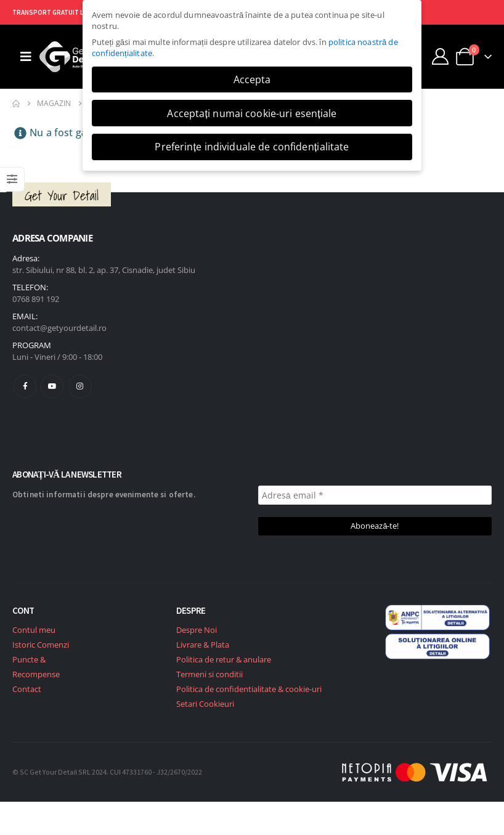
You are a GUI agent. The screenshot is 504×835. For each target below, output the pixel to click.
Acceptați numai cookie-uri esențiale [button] (252, 113)
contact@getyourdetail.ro (59, 328)
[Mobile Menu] (26, 57)
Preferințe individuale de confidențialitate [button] (252, 147)
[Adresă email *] (375, 495)
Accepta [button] (252, 79)
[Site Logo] (74, 57)
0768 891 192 (36, 299)
